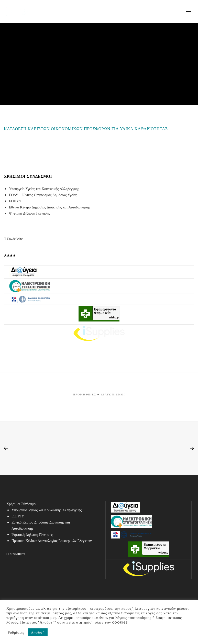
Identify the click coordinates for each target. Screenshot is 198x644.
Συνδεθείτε (13, 239)
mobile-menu (189, 12)
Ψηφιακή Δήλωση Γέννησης (30, 213)
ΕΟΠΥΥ (15, 201)
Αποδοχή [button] (38, 632)
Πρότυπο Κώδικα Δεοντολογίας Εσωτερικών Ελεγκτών (52, 541)
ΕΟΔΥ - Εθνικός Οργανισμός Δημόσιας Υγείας (43, 195)
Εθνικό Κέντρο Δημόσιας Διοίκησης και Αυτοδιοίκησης (50, 207)
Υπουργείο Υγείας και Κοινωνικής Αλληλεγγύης (44, 189)
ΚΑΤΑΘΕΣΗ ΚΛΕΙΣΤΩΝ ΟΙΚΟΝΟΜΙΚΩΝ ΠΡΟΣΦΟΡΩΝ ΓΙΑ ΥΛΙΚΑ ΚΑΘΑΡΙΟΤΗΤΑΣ (86, 129)
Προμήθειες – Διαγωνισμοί (99, 394)
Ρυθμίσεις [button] (16, 632)
